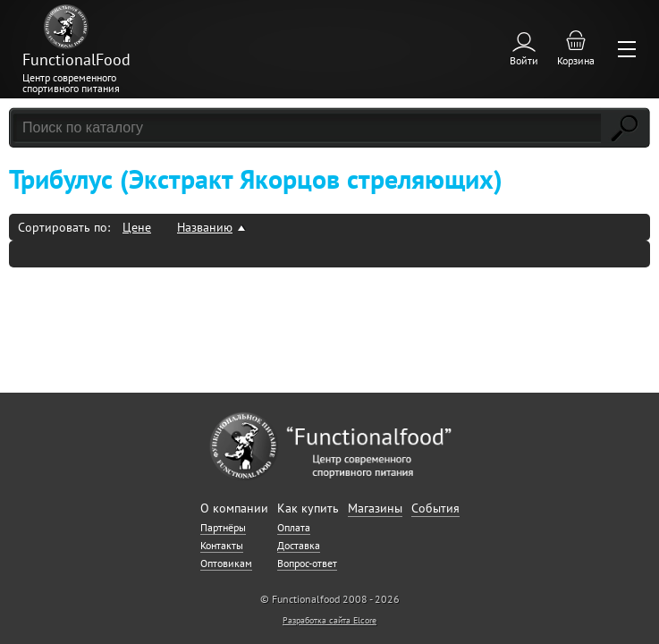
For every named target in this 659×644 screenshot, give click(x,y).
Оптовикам (226, 563)
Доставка (299, 545)
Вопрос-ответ (307, 563)
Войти (524, 60)
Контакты (222, 545)
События (435, 508)
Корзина (576, 60)
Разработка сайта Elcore (329, 620)
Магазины (375, 508)
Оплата (294, 527)
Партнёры (223, 527)
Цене (137, 227)
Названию (205, 227)
